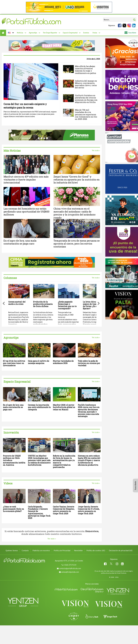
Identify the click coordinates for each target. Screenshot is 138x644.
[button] (11, 33)
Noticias (20, 33)
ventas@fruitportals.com (70, 572)
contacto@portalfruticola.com (70, 568)
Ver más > (96, 150)
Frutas (95, 33)
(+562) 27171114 (70, 565)
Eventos (86, 33)
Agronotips (33, 33)
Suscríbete (130, 33)
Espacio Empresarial (70, 33)
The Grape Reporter (50, 33)
